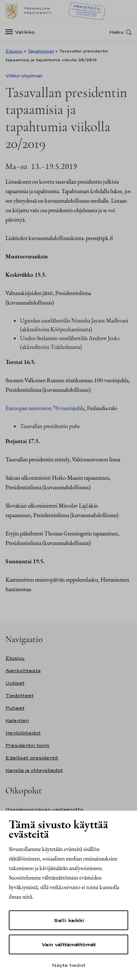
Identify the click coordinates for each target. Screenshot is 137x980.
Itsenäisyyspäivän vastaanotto (44, 809)
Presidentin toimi (27, 745)
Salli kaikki (69, 920)
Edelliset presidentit (32, 758)
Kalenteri (17, 720)
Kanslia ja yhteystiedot (34, 770)
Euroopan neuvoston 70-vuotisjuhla (45, 408)
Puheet (15, 708)
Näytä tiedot (69, 965)
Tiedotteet (20, 695)
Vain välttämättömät (69, 944)
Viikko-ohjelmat (24, 76)
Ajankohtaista (23, 670)
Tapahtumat (41, 51)
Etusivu (14, 51)
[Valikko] (22, 32)
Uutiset (15, 683)
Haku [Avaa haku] (117, 32)
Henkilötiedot (23, 733)
